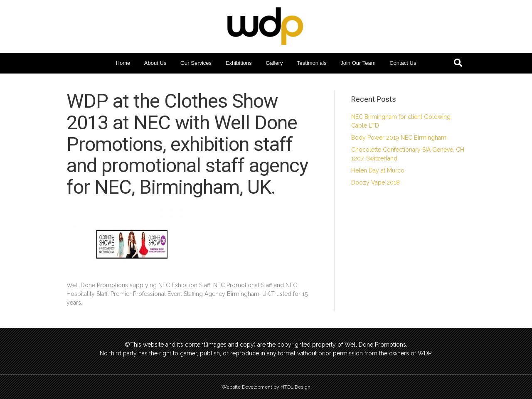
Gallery (274, 63)
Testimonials (312, 63)
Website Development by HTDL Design (266, 387)
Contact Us (403, 63)
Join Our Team (358, 63)
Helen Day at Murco (378, 170)
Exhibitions (239, 63)
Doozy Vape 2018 (376, 182)
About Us (155, 63)
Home (123, 63)
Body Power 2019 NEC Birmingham (399, 138)
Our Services (196, 63)
